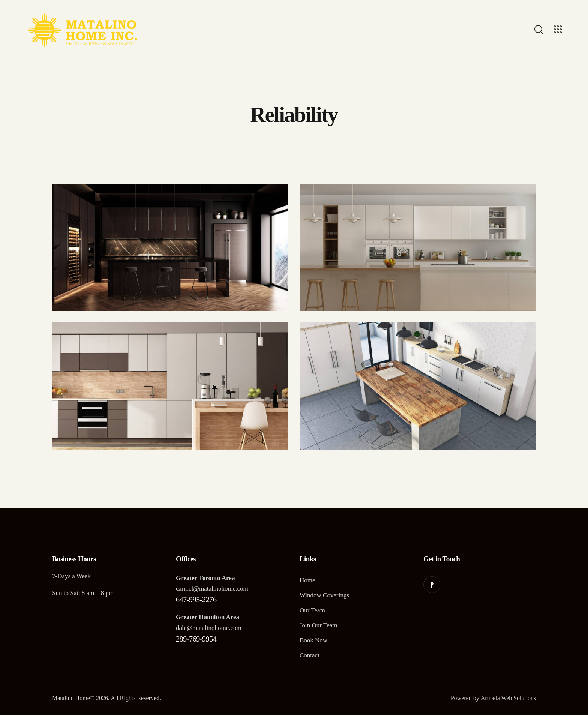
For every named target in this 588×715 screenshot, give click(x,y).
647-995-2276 (196, 600)
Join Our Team (318, 625)
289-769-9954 (196, 639)
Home (307, 580)
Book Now (313, 640)
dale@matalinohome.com (209, 628)
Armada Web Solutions (508, 698)
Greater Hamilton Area (208, 617)
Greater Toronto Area (205, 578)
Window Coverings (324, 595)
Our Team (312, 610)
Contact (310, 655)
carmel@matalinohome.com (212, 588)
